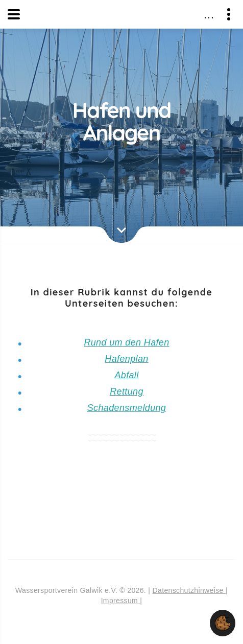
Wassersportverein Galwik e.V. (123, 14)
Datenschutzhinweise (189, 590)
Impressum (121, 601)
